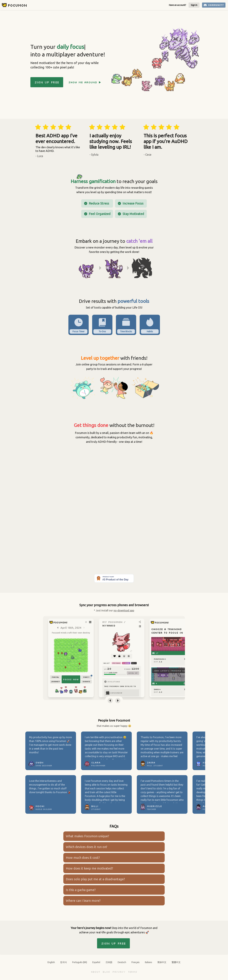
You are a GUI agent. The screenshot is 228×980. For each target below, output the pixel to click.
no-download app (124, 610)
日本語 (109, 962)
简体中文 (162, 962)
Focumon (17, 5)
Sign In (194, 5)
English (51, 962)
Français (135, 962)
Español (96, 962)
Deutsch (122, 962)
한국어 (63, 962)
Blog (106, 972)
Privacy (119, 972)
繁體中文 (176, 962)
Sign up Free (47, 82)
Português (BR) (80, 962)
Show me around (85, 82)
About (95, 972)
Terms (133, 972)
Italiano (148, 962)
